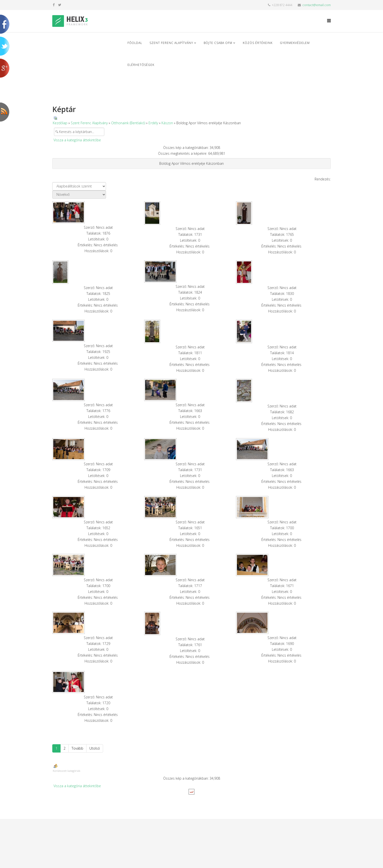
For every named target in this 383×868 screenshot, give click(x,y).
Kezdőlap (60, 123)
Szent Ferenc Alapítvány (171, 43)
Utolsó (95, 748)
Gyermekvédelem (295, 43)
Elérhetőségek (141, 65)
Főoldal (135, 43)
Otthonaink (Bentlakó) (128, 123)
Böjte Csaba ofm (218, 43)
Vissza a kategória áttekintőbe (77, 140)
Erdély (153, 123)
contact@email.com (317, 5)
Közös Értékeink (258, 43)
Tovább (77, 748)
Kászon (167, 123)
